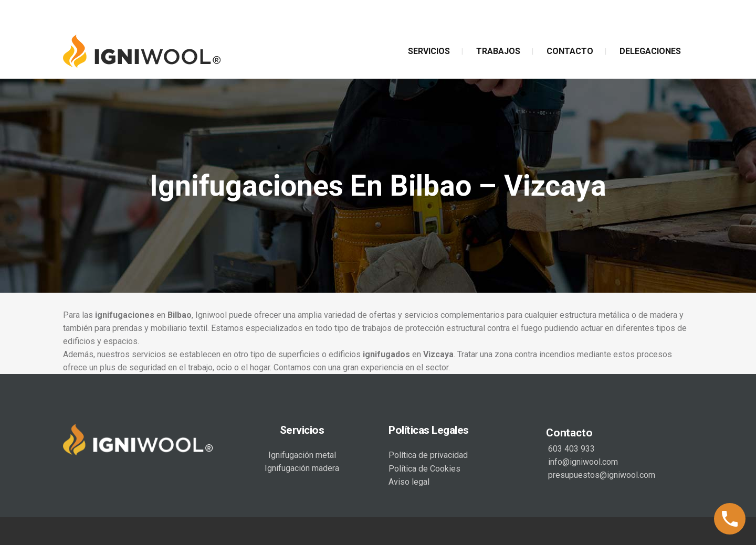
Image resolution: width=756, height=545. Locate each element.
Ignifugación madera (302, 468)
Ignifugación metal (302, 455)
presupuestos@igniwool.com (601, 475)
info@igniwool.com (582, 462)
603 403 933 (570, 449)
